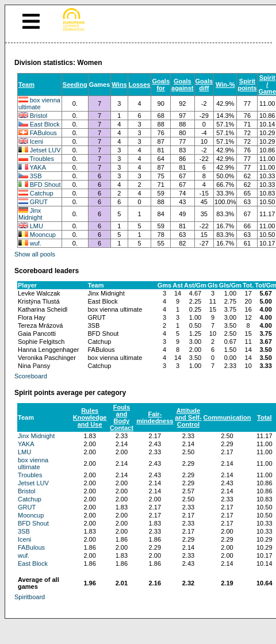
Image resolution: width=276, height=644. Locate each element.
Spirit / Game (267, 85)
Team (26, 85)
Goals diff (204, 85)
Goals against (183, 85)
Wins (119, 85)
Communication (227, 417)
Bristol (39, 116)
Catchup (42, 193)
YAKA (38, 167)
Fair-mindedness (155, 417)
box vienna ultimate (39, 103)
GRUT (39, 202)
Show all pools (35, 254)
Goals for (161, 85)
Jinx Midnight (30, 214)
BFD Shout (45, 185)
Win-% (225, 85)
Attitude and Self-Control (188, 417)
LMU (37, 226)
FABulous (43, 133)
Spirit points (247, 85)
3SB (36, 176)
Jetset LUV (45, 150)
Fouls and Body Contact (122, 417)
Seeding (75, 85)
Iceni (37, 141)
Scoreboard (31, 376)
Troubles (42, 159)
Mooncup (43, 235)
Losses (140, 85)
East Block (45, 124)
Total (264, 417)
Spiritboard (30, 597)
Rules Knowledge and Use (90, 417)
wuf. (36, 243)
